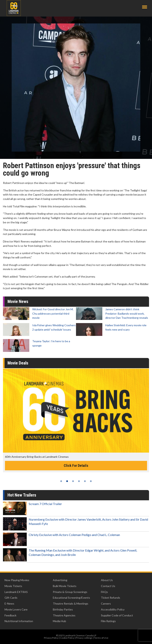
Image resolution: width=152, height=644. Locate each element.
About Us (107, 580)
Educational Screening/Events (71, 598)
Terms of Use (101, 638)
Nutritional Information (19, 621)
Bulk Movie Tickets (65, 586)
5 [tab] (85, 481)
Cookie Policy (67, 638)
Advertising (60, 580)
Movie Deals (18, 363)
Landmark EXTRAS (16, 592)
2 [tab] (67, 481)
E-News (9, 603)
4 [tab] (79, 481)
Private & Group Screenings (70, 592)
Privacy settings (84, 638)
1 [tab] (61, 481)
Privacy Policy (51, 638)
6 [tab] (91, 481)
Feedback (10, 615)
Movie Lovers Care (16, 609)
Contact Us (108, 586)
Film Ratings (108, 621)
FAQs (104, 592)
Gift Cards (11, 598)
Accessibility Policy (113, 609)
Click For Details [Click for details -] (76, 466)
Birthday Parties (63, 609)
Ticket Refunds (111, 598)
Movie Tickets (13, 586)
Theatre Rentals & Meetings (71, 603)
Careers (106, 603)
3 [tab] (73, 481)
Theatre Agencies (64, 615)
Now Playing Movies (17, 580)
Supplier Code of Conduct (117, 615)
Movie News (18, 301)
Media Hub (59, 621)
